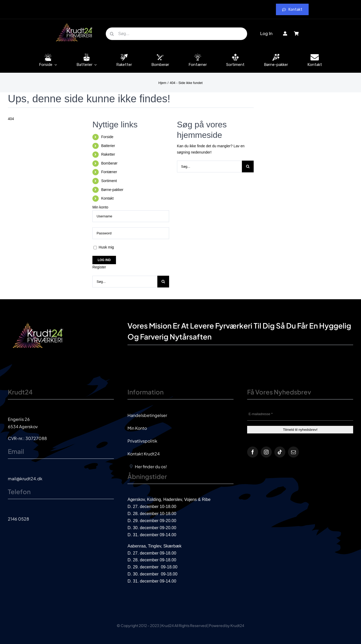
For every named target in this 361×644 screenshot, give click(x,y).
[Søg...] (176, 34)
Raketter (108, 154)
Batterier (108, 146)
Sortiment (109, 181)
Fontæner (109, 172)
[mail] (293, 452)
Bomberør (109, 163)
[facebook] (253, 452)
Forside (107, 137)
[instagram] (266, 452)
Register (99, 267)
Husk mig (104, 247)
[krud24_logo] (75, 23)
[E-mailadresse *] (300, 414)
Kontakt (107, 198)
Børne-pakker (112, 190)
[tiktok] (280, 452)
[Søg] (112, 34)
